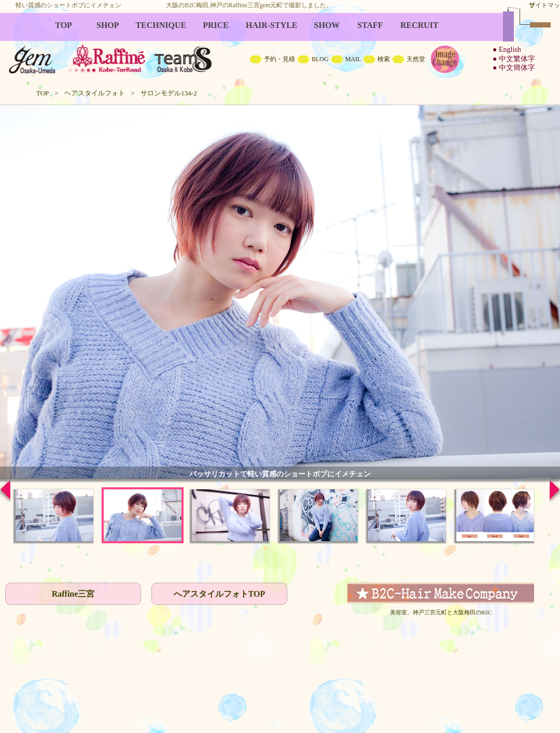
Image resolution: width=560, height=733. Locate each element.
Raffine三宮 (73, 594)
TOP (43, 93)
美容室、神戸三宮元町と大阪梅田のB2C (441, 612)
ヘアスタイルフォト (95, 93)
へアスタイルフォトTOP (220, 594)
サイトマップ (544, 5)
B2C (280, 47)
